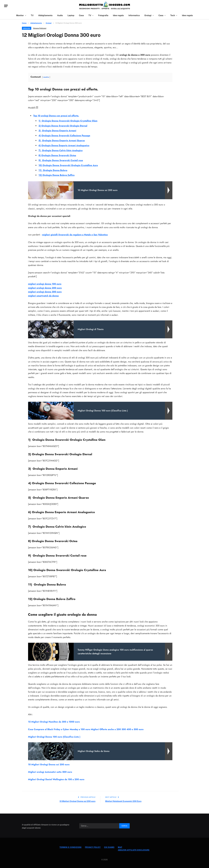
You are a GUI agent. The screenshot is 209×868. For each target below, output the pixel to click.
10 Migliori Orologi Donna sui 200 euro (49, 763)
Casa (81, 15)
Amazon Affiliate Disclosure (135, 849)
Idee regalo (118, 15)
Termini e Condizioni (69, 846)
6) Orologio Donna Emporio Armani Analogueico (65, 145)
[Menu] (6, 6)
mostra (46, 77)
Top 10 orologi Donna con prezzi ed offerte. (57, 116)
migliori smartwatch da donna (44, 295)
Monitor (20, 15)
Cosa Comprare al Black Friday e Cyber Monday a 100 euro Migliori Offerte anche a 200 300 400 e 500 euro (87, 728)
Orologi (148, 15)
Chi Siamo (109, 846)
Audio (60, 15)
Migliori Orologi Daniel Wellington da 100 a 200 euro (57, 778)
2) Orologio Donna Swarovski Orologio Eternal (63, 126)
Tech (173, 15)
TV (32, 15)
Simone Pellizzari (40, 28)
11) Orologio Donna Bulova (53, 170)
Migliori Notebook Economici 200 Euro (124, 800)
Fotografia (103, 15)
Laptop (71, 15)
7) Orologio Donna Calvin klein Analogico (61, 150)
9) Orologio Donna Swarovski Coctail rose (61, 160)
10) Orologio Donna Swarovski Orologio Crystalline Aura (69, 165)
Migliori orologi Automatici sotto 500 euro (51, 771)
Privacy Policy (92, 846)
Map (121, 846)
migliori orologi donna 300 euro (45, 291)
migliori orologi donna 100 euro (45, 283)
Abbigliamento (45, 15)
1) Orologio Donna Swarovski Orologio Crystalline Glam (69, 121)
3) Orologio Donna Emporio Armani (58, 130)
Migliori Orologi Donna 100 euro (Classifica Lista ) (55, 736)
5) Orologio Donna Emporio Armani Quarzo (62, 140)
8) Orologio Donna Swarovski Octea (58, 155)
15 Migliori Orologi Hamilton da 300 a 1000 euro (55, 721)
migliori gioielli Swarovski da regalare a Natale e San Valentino (76, 234)
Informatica (134, 15)
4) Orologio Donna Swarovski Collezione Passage (65, 135)
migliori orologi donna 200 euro (45, 287)
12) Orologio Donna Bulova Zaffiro (57, 175)
